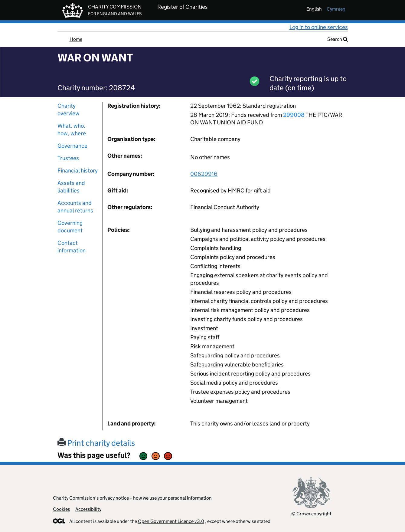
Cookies (61, 509)
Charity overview (69, 110)
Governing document (70, 227)
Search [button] (338, 39)
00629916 (204, 174)
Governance (72, 146)
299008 (294, 115)
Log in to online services (319, 27)
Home (76, 39)
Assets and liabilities (71, 187)
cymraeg (336, 9)
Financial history (78, 171)
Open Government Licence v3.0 (171, 521)
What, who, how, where (72, 130)
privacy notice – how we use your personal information (156, 498)
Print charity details (96, 443)
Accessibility (88, 509)
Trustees (68, 158)
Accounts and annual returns (75, 207)
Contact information (72, 247)
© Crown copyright (311, 514)
